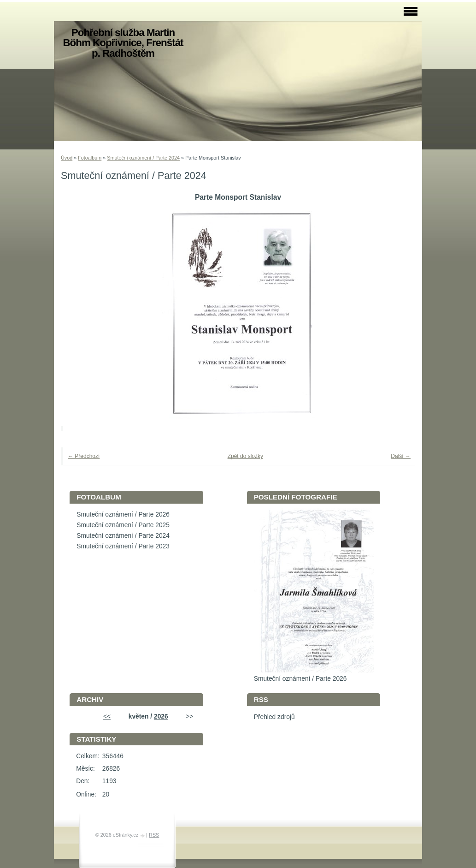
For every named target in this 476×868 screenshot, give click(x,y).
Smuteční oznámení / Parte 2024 (143, 158)
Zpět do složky (245, 456)
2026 (161, 716)
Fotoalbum (90, 158)
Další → (401, 456)
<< (107, 716)
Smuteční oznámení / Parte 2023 (123, 546)
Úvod (67, 158)
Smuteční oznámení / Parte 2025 (123, 525)
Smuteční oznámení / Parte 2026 (123, 514)
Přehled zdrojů (274, 717)
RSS (154, 835)
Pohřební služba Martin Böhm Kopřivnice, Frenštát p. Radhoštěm (123, 43)
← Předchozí (84, 456)
